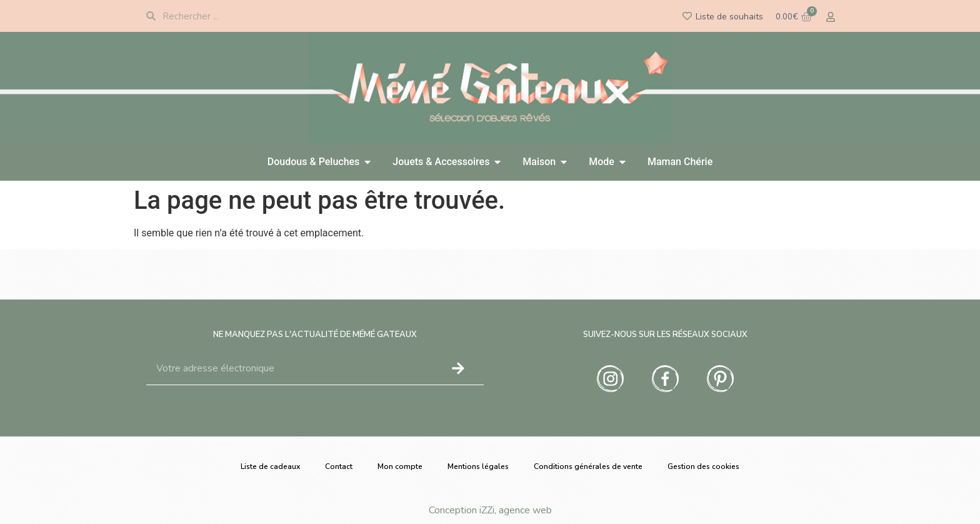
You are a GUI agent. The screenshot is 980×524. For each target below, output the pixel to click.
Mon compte (400, 466)
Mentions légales (478, 466)
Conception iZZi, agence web (490, 510)
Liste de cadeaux (270, 466)
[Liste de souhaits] (687, 16)
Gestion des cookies (703, 466)
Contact (339, 466)
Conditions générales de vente (588, 466)
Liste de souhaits (729, 17)
